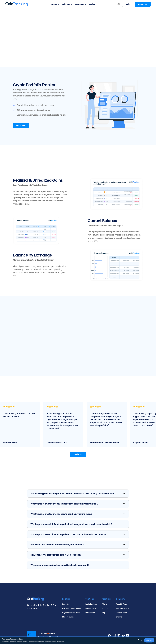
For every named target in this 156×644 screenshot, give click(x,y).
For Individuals (91, 604)
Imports (65, 604)
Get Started (143, 4)
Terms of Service (122, 608)
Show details (60, 642)
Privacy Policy (121, 613)
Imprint (119, 617)
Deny (140, 640)
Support (105, 608)
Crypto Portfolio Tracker (71, 608)
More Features (68, 617)
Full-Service (90, 613)
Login (128, 4)
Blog (104, 613)
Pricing (92, 4)
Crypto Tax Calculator (71, 613)
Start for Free (78, 454)
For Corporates (91, 608)
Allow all (149, 640)
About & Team (122, 604)
